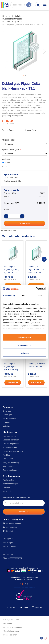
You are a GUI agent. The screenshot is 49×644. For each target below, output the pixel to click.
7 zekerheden (8, 480)
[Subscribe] (24, 512)
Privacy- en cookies (11, 619)
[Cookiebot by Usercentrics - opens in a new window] (36, 289)
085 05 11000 (11, 527)
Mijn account (8, 459)
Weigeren (24, 353)
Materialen (7, 426)
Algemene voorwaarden (13, 627)
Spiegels (6, 422)
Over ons (6, 487)
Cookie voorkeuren (10, 470)
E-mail (24, 607)
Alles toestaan (24, 337)
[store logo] (5, 5)
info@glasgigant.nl (13, 523)
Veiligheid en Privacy (11, 462)
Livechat (10, 531)
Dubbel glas (7, 415)
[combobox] (21, 5)
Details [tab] (24, 295)
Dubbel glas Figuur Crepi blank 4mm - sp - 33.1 (36, 270)
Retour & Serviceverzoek (13, 451)
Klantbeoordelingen (10, 484)
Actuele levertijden (10, 447)
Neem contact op (10, 436)
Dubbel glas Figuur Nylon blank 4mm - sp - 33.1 (12, 367)
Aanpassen (25, 345)
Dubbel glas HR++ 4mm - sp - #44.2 (36, 365)
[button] (23, 76)
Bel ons (11, 607)
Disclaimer (8, 623)
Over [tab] (40, 295)
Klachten (6, 455)
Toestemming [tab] (9, 295)
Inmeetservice (8, 466)
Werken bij (7, 491)
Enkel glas (7, 411)
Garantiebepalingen (11, 631)
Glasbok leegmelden (11, 444)
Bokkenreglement (10, 635)
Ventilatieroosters (10, 418)
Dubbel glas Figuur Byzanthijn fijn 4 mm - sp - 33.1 (12, 270)
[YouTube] (45, 637)
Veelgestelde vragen (11, 440)
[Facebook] (42, 637)
